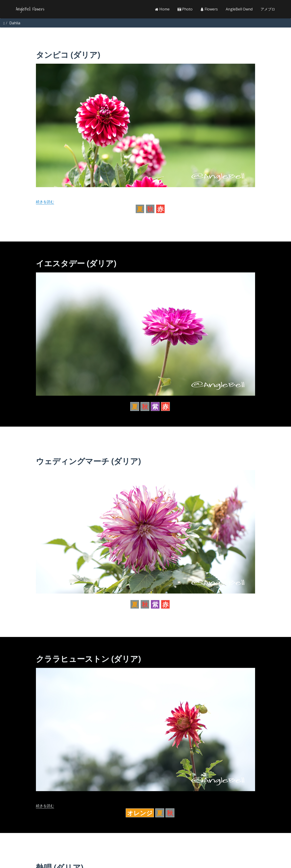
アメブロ (268, 9)
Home (162, 9)
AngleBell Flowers (30, 9)
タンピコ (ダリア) (68, 55)
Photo (185, 9)
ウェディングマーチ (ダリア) (88, 461)
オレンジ (140, 813)
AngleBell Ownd (239, 9)
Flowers (209, 9)
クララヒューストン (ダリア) (88, 659)
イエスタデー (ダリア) (76, 263)
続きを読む (45, 202)
